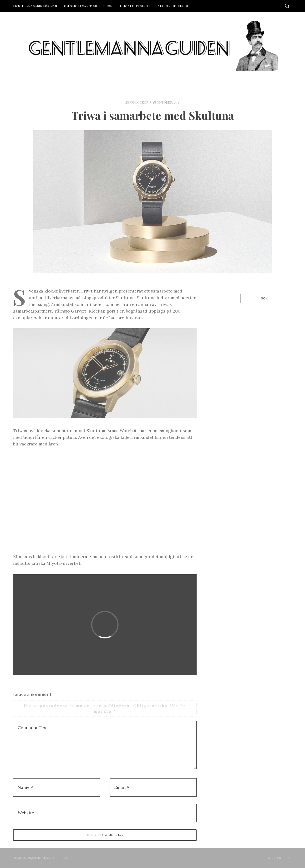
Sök (264, 298)
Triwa (87, 291)
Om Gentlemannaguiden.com (88, 6)
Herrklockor (136, 102)
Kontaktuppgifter (135, 6)
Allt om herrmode (173, 6)
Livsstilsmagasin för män (35, 6)
